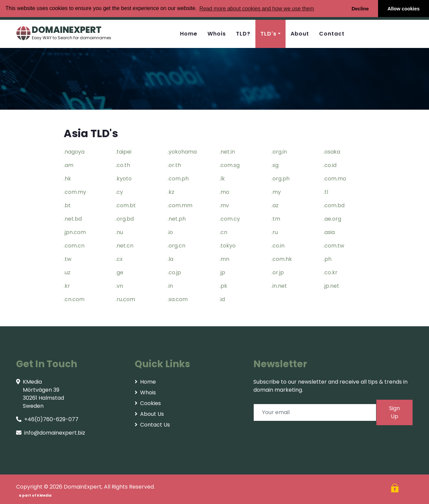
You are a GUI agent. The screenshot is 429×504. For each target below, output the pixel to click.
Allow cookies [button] (404, 9)
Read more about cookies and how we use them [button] (257, 9)
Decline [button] (360, 9)
